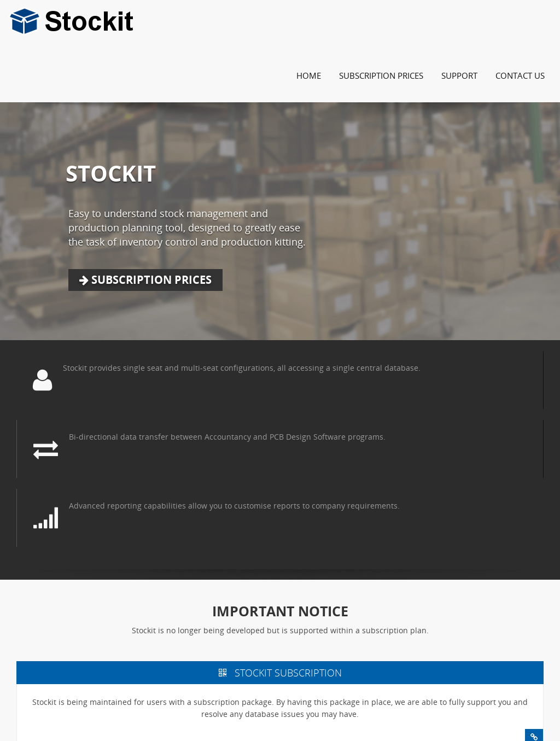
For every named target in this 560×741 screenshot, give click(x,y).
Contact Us (520, 75)
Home (309, 75)
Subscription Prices (381, 75)
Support (459, 75)
